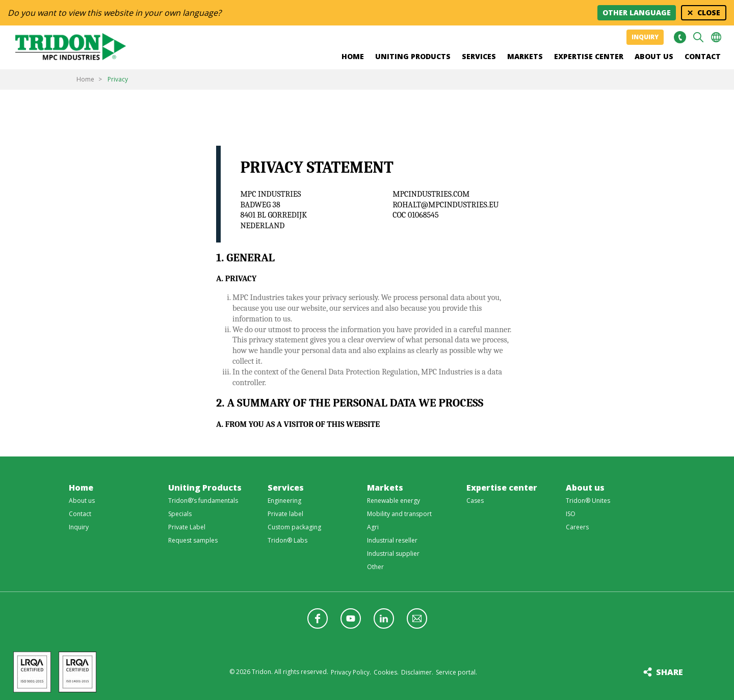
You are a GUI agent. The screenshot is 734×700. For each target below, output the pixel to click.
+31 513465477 (680, 37)
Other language (637, 12)
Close (709, 12)
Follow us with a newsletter (417, 618)
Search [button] (698, 37)
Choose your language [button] (716, 37)
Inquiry (645, 37)
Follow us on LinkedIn (384, 618)
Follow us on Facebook (318, 618)
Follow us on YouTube (351, 618)
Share (670, 672)
